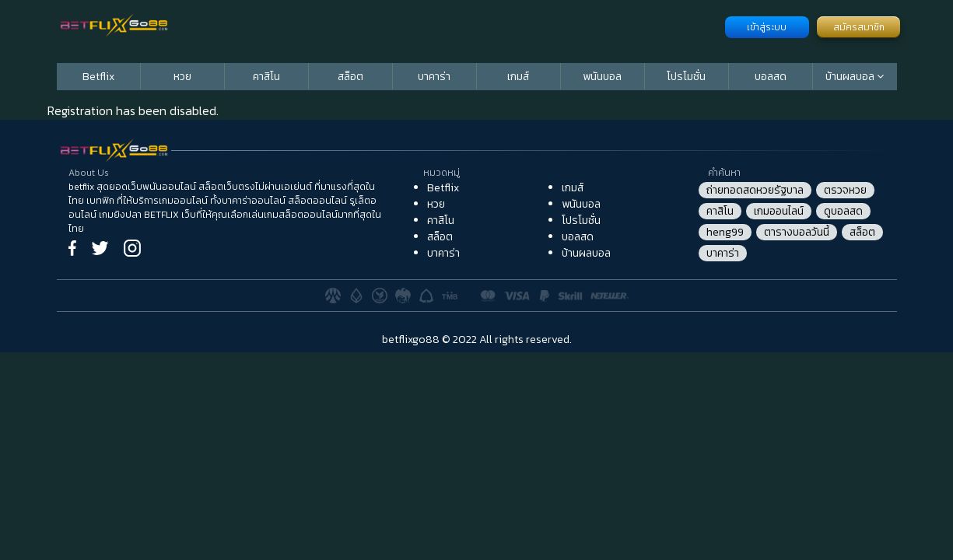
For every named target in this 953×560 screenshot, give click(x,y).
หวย (182, 77)
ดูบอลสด (843, 211)
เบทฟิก (100, 201)
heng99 (725, 232)
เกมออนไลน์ (779, 211)
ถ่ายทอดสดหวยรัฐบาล (755, 190)
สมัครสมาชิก (859, 27)
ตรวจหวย (845, 190)
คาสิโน (266, 77)
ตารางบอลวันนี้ (797, 232)
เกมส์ (518, 77)
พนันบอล (602, 77)
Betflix (98, 77)
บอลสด (771, 77)
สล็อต (350, 77)
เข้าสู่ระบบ (767, 27)
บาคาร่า (434, 77)
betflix (81, 187)
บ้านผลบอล (851, 77)
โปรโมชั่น (686, 77)
